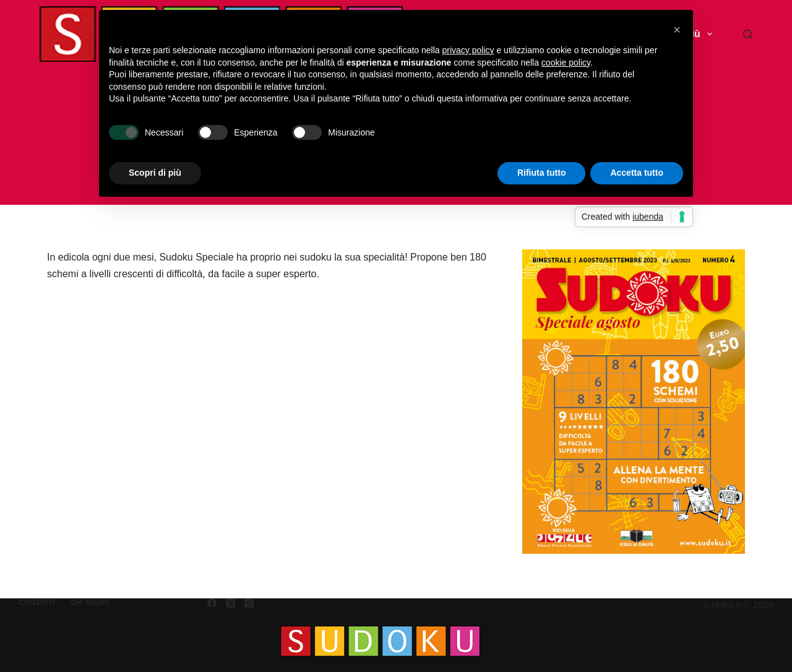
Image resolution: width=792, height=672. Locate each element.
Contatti (37, 603)
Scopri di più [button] (155, 173)
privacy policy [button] (468, 50)
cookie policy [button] (566, 62)
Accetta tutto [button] (637, 173)
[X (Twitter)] (230, 603)
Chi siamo (90, 603)
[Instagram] (249, 603)
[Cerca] (748, 34)
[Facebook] (212, 603)
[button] (677, 30)
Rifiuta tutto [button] (542, 173)
